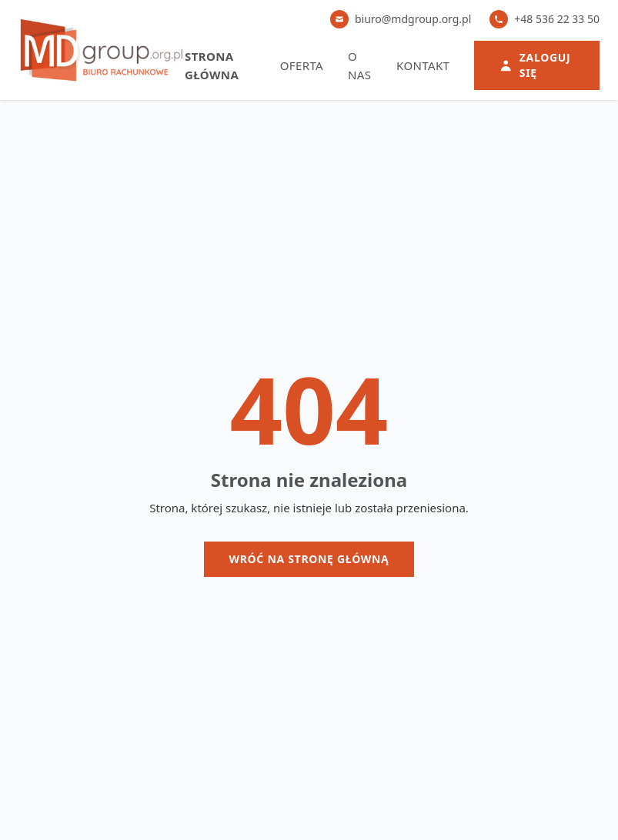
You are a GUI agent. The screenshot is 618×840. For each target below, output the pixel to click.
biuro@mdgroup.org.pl (401, 19)
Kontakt (423, 65)
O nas (359, 65)
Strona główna (212, 65)
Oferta (302, 65)
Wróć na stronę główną (309, 559)
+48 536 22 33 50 (545, 19)
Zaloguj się (534, 65)
